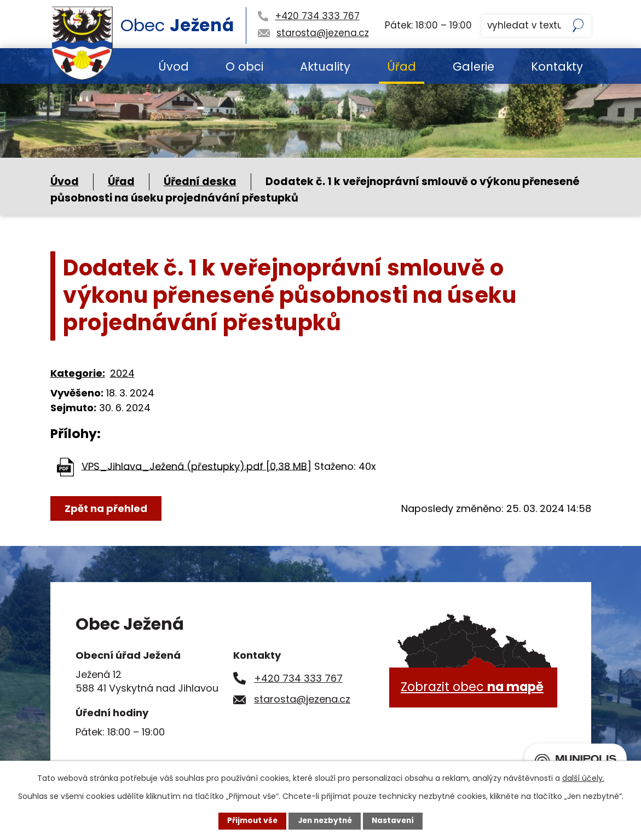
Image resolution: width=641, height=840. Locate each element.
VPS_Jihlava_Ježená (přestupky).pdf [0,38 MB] (197, 466)
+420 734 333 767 (298, 678)
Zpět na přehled (106, 508)
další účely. (583, 778)
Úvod (174, 67)
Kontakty (557, 67)
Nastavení (395, 821)
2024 (122, 373)
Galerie (473, 67)
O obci (244, 67)
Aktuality (325, 67)
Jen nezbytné (325, 821)
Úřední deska (200, 182)
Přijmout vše (250, 821)
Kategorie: (78, 373)
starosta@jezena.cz (302, 699)
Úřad (402, 67)
